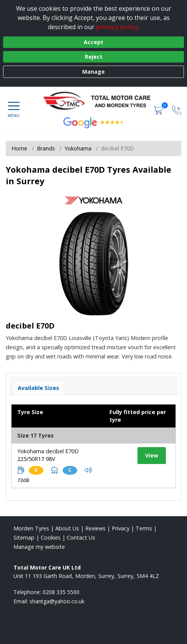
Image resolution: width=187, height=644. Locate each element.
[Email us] (57, 601)
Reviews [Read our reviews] (95, 528)
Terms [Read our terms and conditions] (144, 528)
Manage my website (39, 547)
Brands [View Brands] (46, 148)
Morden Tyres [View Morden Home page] (31, 528)
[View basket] (159, 110)
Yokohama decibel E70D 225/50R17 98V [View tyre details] (48, 455)
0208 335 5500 (61, 592)
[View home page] (100, 102)
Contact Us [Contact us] (81, 537)
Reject (94, 57)
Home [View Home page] (19, 148)
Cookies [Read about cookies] (51, 537)
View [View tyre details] (152, 455)
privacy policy (117, 27)
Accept (93, 42)
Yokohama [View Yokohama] (78, 148)
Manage (93, 72)
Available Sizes (38, 388)
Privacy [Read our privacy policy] (121, 528)
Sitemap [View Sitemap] (24, 537)
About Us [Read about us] (67, 528)
